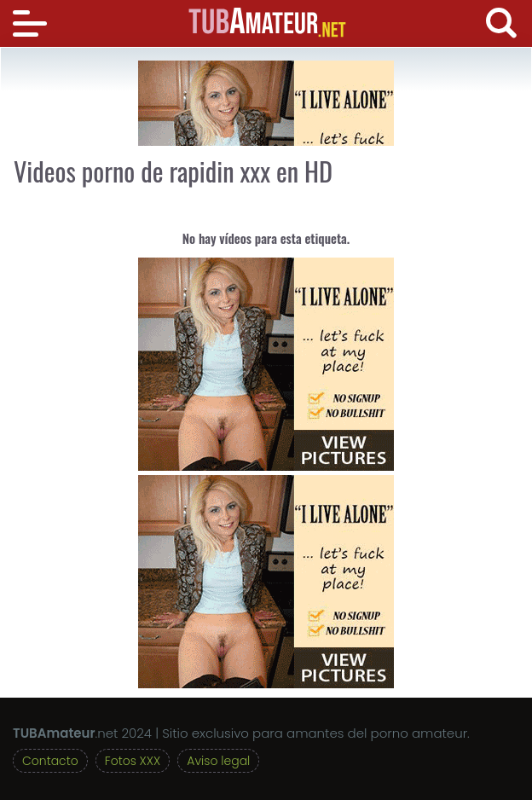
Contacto (50, 761)
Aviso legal (218, 761)
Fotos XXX (133, 761)
